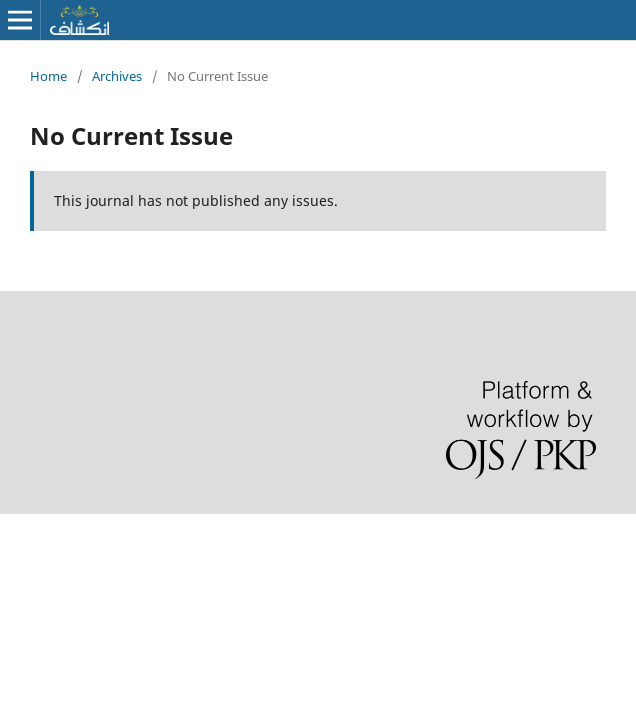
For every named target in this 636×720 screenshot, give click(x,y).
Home (48, 76)
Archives (117, 76)
